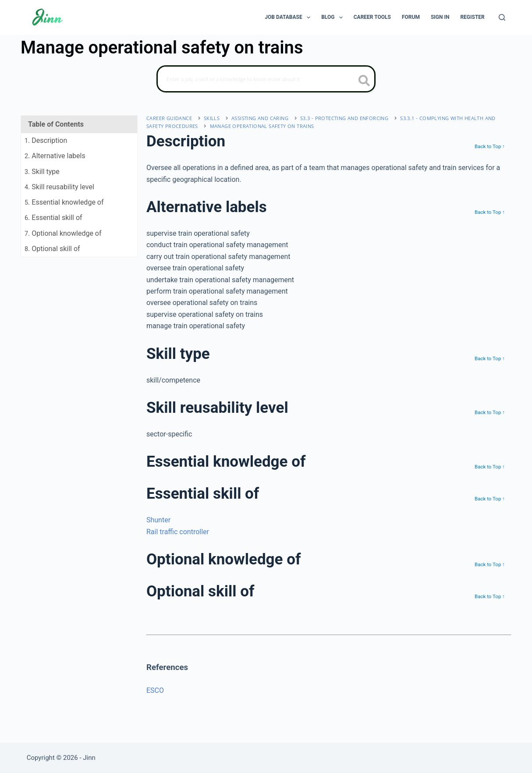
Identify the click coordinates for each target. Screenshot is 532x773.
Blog (334, 18)
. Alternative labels (55, 156)
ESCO (155, 690)
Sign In (440, 17)
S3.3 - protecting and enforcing (344, 118)
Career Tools (372, 17)
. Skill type (42, 172)
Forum (411, 17)
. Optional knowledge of (63, 233)
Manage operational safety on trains (262, 126)
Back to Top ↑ (490, 146)
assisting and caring (260, 118)
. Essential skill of (53, 218)
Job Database (289, 18)
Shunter (158, 520)
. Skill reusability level (59, 187)
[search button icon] (364, 82)
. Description (46, 140)
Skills (212, 118)
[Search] (502, 17)
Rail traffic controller (178, 532)
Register (472, 17)
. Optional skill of (52, 249)
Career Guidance (169, 118)
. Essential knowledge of (64, 202)
